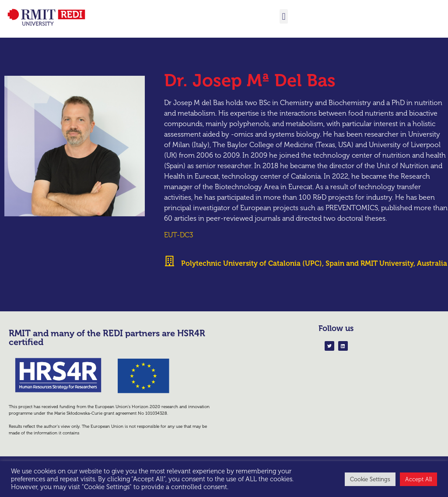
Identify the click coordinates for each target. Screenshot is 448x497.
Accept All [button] (418, 479)
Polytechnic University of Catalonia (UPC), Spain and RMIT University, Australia (314, 273)
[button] (284, 16)
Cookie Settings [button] (370, 479)
